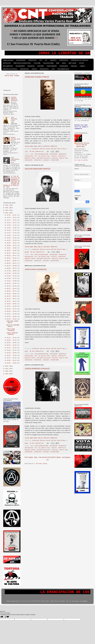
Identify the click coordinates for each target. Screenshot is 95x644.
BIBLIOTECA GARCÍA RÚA (22, 63)
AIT (46, 60)
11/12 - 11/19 (12, 233)
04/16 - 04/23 (12, 309)
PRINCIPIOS (32, 60)
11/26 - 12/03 (12, 228)
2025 (7, 208)
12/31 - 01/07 (12, 215)
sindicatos (38, 160)
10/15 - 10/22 (12, 243)
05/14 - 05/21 (12, 299)
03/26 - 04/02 (12, 317)
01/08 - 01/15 (12, 360)
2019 (7, 374)
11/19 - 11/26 (12, 230)
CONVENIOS (64, 66)
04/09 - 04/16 (12, 311)
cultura (54, 156)
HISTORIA (41, 66)
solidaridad (55, 160)
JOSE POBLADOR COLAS (14, 119)
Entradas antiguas (61, 457)
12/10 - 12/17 (12, 223)
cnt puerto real (44, 156)
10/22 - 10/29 (12, 240)
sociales (46, 160)
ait (32, 154)
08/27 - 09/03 (12, 261)
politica (55, 158)
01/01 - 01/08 (12, 363)
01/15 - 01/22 (12, 358)
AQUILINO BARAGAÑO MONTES (38, 169)
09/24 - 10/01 (12, 251)
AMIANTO (53, 60)
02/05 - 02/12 (12, 350)
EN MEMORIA (20, 66)
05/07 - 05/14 (12, 301)
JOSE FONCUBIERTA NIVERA (15, 159)
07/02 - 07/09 (12, 281)
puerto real (64, 158)
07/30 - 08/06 (12, 271)
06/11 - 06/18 (12, 289)
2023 (7, 213)
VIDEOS (34, 69)
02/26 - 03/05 (12, 343)
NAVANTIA (31, 66)
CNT (41, 60)
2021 (7, 369)
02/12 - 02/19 (12, 348)
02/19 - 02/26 (12, 345)
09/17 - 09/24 (12, 253)
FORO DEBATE (52, 66)
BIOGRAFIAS (24, 69)
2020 (7, 371)
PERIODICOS (44, 69)
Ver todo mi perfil (81, 160)
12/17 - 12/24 (12, 220)
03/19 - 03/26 (12, 319)
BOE (58, 63)
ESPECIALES (64, 60)
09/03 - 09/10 (12, 258)
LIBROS (82, 66)
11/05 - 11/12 (12, 235)
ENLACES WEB (48, 63)
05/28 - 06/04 (12, 294)
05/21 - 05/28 (12, 296)
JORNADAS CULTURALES (80, 60)
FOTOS (81, 63)
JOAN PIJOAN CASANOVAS (36, 269)
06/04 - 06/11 (12, 291)
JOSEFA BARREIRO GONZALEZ (37, 369)
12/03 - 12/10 (12, 225)
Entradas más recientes (36, 457)
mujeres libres (30, 158)
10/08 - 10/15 (12, 246)
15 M (53, 69)
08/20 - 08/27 (12, 263)
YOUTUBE (37, 63)
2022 (7, 366)
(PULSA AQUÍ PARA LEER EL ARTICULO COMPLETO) (41, 146)
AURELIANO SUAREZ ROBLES (37, 77)
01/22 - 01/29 (12, 355)
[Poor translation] (7, 617)
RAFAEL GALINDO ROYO (15, 138)
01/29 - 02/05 (12, 353)
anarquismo (53, 154)
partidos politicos (44, 158)
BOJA (64, 63)
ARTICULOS (7, 63)
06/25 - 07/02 (12, 283)
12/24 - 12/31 (12, 218)
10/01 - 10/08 (12, 248)
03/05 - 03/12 (12, 340)
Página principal (8, 60)
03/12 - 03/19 (12, 338)
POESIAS (74, 66)
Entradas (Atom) (42, 464)
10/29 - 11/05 (12, 238)
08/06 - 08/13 (12, 268)
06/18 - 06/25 (12, 286)
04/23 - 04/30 (12, 306)
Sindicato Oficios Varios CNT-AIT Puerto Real (83, 145)
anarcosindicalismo (41, 154)
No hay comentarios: (37, 152)
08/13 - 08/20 (12, 266)
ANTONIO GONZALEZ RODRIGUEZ (14, 99)
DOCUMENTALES (63, 69)
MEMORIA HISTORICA (10, 69)
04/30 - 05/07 (12, 304)
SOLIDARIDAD (21, 60)
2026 (7, 205)
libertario (62, 156)
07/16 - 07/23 (12, 276)
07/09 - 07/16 (12, 278)
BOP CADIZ (73, 63)
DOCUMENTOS (8, 66)
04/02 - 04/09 (12, 314)
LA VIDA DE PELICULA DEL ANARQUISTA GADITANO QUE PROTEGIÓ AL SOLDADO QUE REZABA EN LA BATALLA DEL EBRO (12, 182)
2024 (7, 210)
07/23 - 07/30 (12, 273)
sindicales (29, 160)
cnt (36, 156)
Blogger (85, 601)
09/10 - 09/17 (12, 256)
